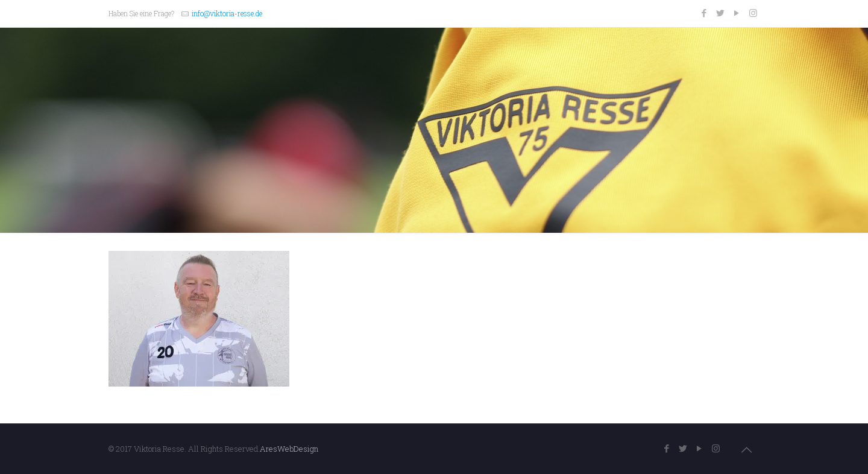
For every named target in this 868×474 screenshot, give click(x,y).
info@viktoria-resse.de (227, 13)
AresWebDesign (289, 449)
